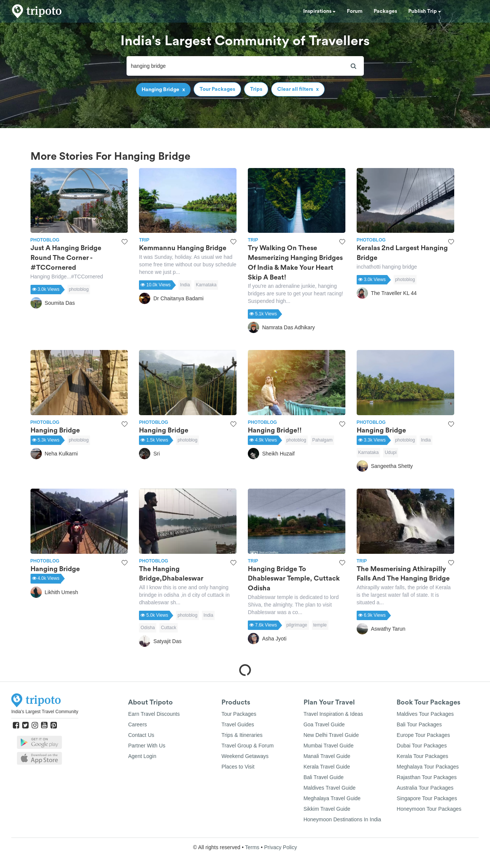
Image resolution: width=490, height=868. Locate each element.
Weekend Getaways (245, 756)
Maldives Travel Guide (330, 788)
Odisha (148, 628)
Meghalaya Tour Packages (428, 767)
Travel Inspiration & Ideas (333, 714)
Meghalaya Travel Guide (332, 798)
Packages (385, 11)
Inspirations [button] (319, 11)
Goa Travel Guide (324, 724)
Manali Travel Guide (327, 756)
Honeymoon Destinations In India (342, 819)
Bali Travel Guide (324, 777)
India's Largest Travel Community (45, 712)
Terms (252, 847)
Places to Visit (238, 767)
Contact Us (141, 735)
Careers (137, 724)
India (185, 285)
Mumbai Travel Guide (329, 746)
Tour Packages (239, 714)
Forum (355, 11)
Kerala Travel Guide (327, 767)
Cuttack (169, 628)
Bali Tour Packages (419, 724)
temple (320, 625)
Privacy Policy (280, 847)
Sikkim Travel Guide (327, 809)
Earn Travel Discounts (154, 714)
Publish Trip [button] (425, 11)
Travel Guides (238, 724)
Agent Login (142, 756)
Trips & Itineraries (242, 735)
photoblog (79, 289)
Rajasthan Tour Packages (427, 777)
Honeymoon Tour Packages (429, 809)
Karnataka (206, 285)
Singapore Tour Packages (427, 798)
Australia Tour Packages (425, 788)
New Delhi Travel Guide (331, 735)
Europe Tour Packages (423, 735)
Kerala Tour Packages (422, 756)
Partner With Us (147, 746)
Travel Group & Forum (248, 746)
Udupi (390, 452)
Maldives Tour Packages (425, 714)
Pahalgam (322, 440)
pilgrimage (297, 625)
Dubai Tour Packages (422, 746)
